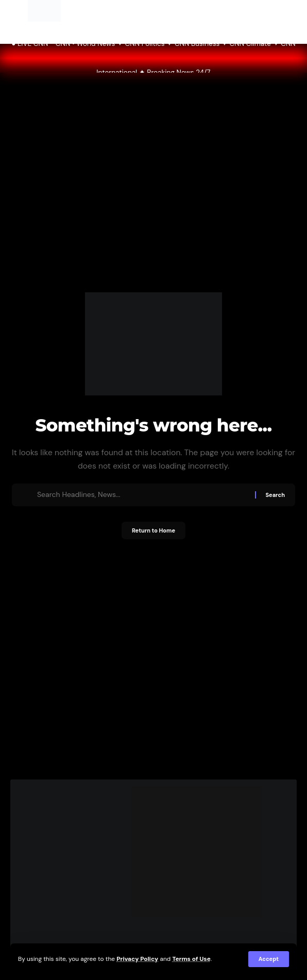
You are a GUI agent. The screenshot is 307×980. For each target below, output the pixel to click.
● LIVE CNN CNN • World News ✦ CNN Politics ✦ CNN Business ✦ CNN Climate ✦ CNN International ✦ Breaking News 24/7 (153, 58)
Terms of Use (191, 959)
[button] (269, 959)
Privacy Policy (137, 959)
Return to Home (153, 530)
